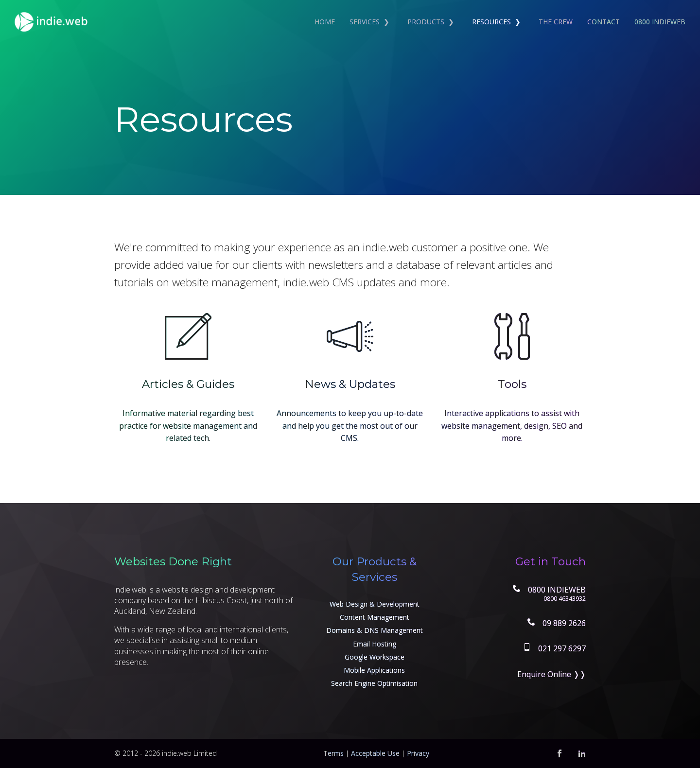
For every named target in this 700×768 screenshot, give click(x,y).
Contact (604, 22)
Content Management (375, 617)
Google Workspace (375, 657)
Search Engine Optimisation (374, 683)
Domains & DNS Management (375, 630)
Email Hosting (375, 644)
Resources (491, 22)
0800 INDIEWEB (660, 22)
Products (426, 22)
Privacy (418, 753)
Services (365, 22)
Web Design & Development (375, 604)
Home (325, 22)
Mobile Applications (374, 670)
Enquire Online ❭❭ (551, 674)
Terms (333, 753)
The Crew (556, 22)
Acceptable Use (375, 753)
